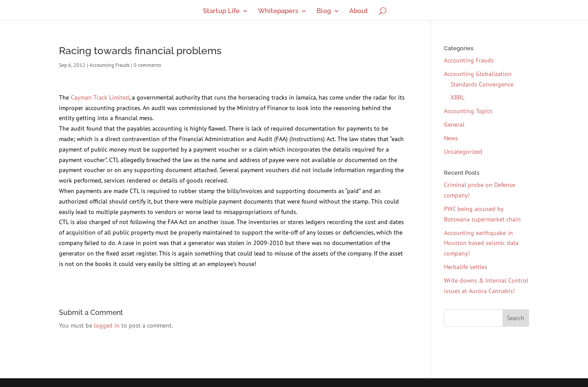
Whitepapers (278, 11)
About (359, 11)
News (451, 138)
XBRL (457, 97)
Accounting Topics (468, 111)
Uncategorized (463, 152)
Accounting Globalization (478, 74)
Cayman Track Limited (100, 97)
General (454, 124)
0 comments (147, 65)
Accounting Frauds (110, 65)
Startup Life (221, 11)
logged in (107, 325)
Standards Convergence (482, 84)
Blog (324, 11)
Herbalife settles (466, 267)
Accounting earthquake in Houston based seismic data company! (481, 243)
